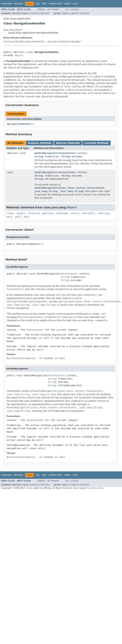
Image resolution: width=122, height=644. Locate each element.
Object (19, 55)
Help (75, 4)
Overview (6, 4)
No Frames (53, 9)
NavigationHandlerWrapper (65, 41)
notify (75, 213)
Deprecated (56, 4)
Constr (34, 13)
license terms (96, 488)
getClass (48, 213)
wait (9, 217)
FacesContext (67, 153)
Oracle (29, 488)
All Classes (72, 9)
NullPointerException (21, 358)
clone (10, 213)
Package (19, 4)
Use (38, 4)
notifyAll (89, 213)
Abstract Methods (68, 143)
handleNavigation (46, 153)
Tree (44, 4)
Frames (41, 9)
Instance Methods (40, 143)
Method (45, 13)
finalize (34, 213)
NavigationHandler (19, 124)
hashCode (62, 213)
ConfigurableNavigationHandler (24, 41)
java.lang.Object (13, 30)
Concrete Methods (96, 143)
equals (21, 213)
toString (103, 213)
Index (68, 4)
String (39, 156)
